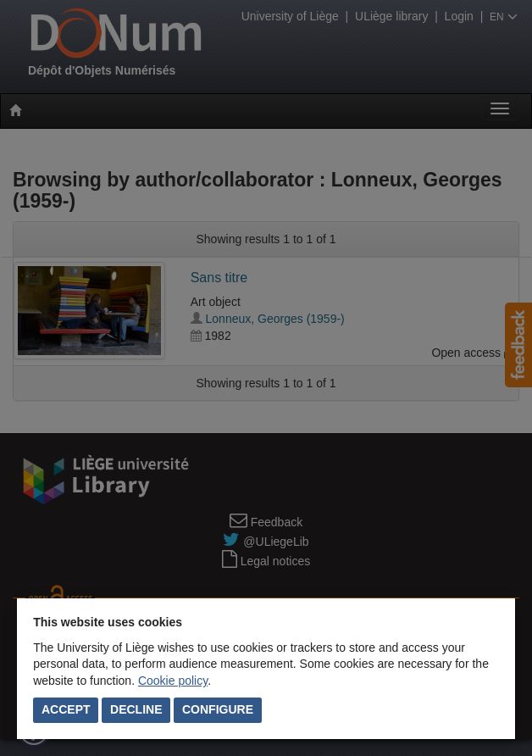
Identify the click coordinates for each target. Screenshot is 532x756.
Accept (66, 709)
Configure (218, 709)
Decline (136, 709)
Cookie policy (173, 681)
